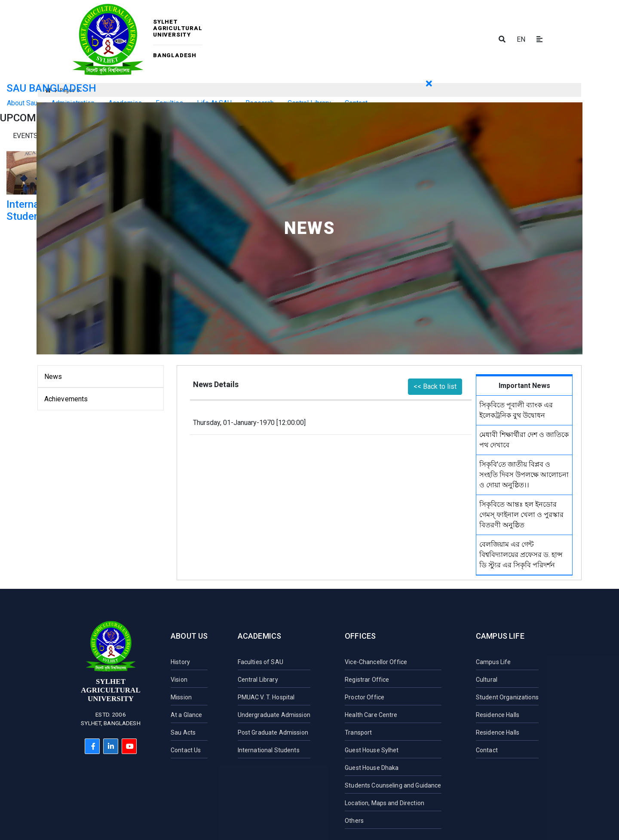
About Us (189, 636)
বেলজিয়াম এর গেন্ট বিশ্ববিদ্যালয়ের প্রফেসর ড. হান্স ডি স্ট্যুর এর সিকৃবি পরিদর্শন (521, 555)
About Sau (22, 103)
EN (521, 39)
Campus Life (500, 636)
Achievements (66, 399)
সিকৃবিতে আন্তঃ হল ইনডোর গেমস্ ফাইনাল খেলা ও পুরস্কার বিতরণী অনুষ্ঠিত (521, 515)
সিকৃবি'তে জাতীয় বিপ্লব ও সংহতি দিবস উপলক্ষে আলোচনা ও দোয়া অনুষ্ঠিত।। (524, 475)
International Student (36, 211)
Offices (360, 636)
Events (25, 136)
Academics (260, 636)
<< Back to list (435, 386)
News (53, 377)
